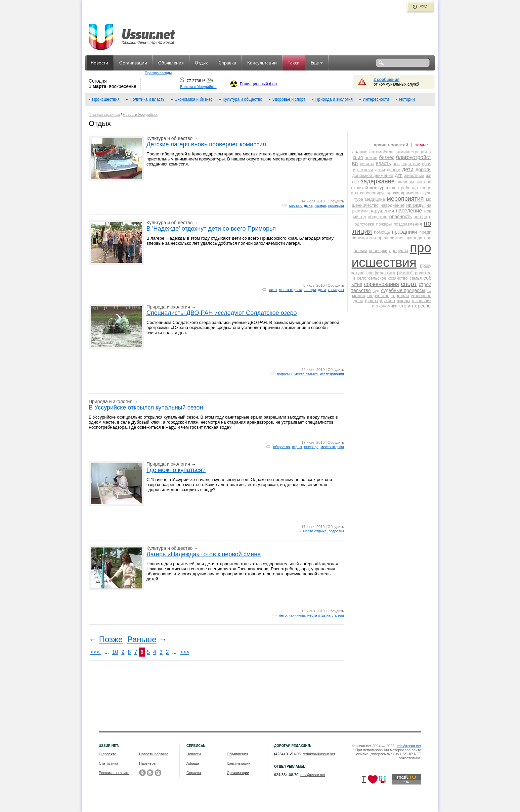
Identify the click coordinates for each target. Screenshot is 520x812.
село (361, 278)
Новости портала (154, 754)
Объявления (171, 63)
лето (273, 290)
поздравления (408, 224)
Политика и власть (147, 99)
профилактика (381, 273)
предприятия (391, 238)
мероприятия (405, 199)
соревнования (382, 284)
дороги (423, 170)
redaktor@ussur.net (319, 754)
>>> (184, 652)
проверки (336, 205)
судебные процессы (403, 290)
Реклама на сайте (114, 773)
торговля (400, 296)
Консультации (262, 63)
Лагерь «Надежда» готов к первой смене (204, 554)
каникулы (336, 290)
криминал (411, 193)
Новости (99, 63)
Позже (111, 639)
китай (363, 188)
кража (393, 193)
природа (311, 447)
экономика (387, 306)
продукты (399, 251)
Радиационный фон (258, 84)
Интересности (376, 99)
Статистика (109, 763)
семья (416, 278)
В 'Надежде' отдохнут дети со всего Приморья (211, 229)
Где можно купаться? (176, 470)
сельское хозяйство (388, 278)
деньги (394, 170)
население (409, 211)
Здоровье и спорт (289, 99)
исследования (332, 374)
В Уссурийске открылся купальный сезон (146, 408)
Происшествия (106, 99)
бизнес (386, 157)
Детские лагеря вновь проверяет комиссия (206, 144)
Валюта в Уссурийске (198, 87)
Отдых (201, 63)
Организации (133, 63)
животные (414, 175)
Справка (227, 63)
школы (403, 301)
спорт (409, 284)
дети (322, 290)
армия (371, 158)
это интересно (415, 306)
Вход (423, 6)
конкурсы (380, 188)
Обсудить (336, 201)
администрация (411, 152)
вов (396, 164)
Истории (407, 99)
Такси (294, 63)
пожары (384, 224)
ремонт (405, 273)
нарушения (382, 211)
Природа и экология (334, 99)
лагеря (320, 205)
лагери (310, 290)
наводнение (392, 205)
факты (372, 301)
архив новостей (391, 145)
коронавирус (373, 193)
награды (415, 205)
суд (376, 291)
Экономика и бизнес (194, 99)
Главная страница (104, 114)
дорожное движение (373, 175)
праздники (404, 232)
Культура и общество (243, 99)
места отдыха (301, 205)
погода (420, 217)
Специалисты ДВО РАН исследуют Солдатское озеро (222, 313)
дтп (399, 175)
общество (281, 447)
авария (360, 152)
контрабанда (405, 188)
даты (380, 170)
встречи (365, 170)
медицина (375, 199)
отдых (297, 447)
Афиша (193, 763)
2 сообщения (386, 80)
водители (411, 164)
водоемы (285, 374)
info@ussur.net (409, 746)
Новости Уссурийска (140, 114)
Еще (317, 63)
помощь (382, 232)
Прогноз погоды (158, 73)
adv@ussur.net (313, 775)
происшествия (392, 255)
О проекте (107, 754)
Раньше (142, 639)
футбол (387, 301)
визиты (367, 164)
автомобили (381, 152)
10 (115, 652)
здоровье (406, 182)
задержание (378, 181)
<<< (96, 652)
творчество (378, 296)
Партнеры (148, 763)
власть (383, 163)
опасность (401, 217)
